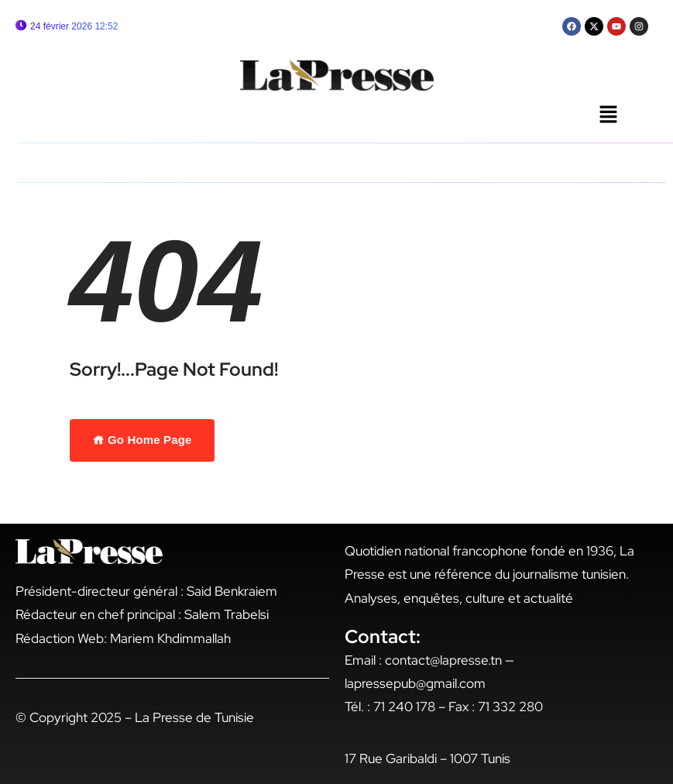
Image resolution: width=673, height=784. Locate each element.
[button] (608, 115)
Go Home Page (142, 440)
